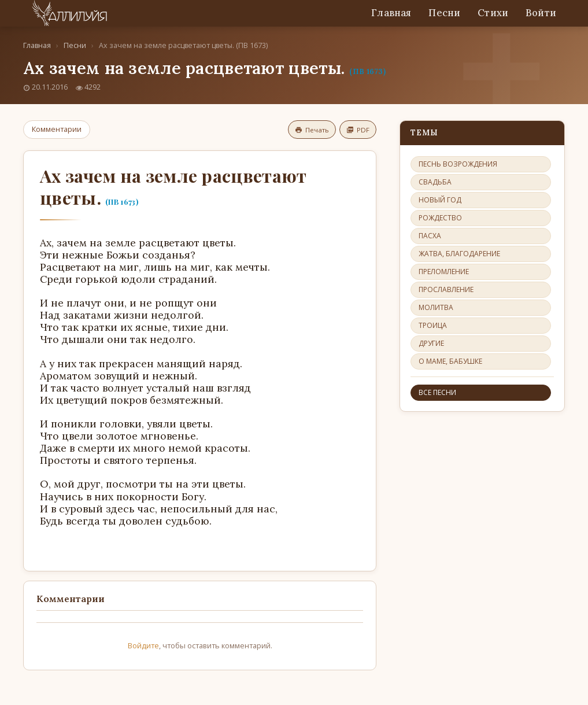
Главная (391, 13)
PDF (358, 130)
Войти (541, 13)
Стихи (493, 13)
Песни (444, 13)
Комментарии (57, 129)
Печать (312, 130)
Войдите (143, 645)
